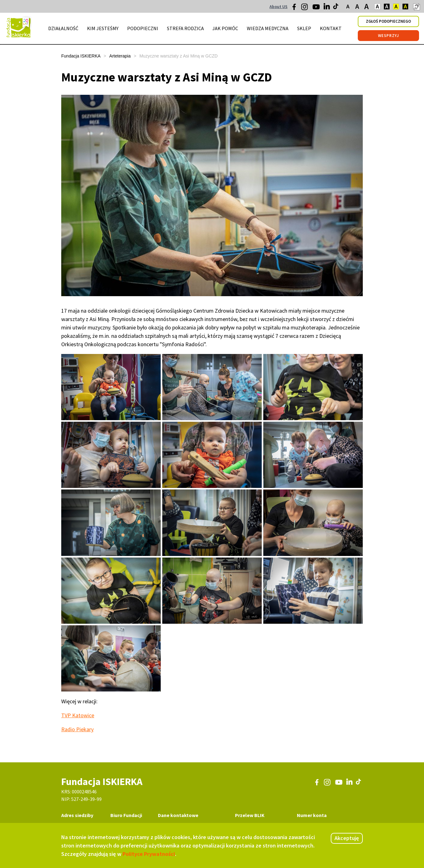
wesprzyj (389, 36)
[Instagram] (305, 9)
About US (279, 7)
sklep (304, 28)
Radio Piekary (77, 729)
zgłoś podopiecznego (388, 21)
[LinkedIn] (327, 8)
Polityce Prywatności (149, 854)
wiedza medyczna (268, 28)
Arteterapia (120, 56)
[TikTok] (336, 8)
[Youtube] (316, 9)
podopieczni (143, 28)
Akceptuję (347, 838)
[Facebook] (296, 8)
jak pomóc (225, 28)
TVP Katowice (78, 715)
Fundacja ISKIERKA (81, 56)
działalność (63, 28)
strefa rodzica (185, 28)
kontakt (331, 28)
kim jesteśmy (103, 28)
